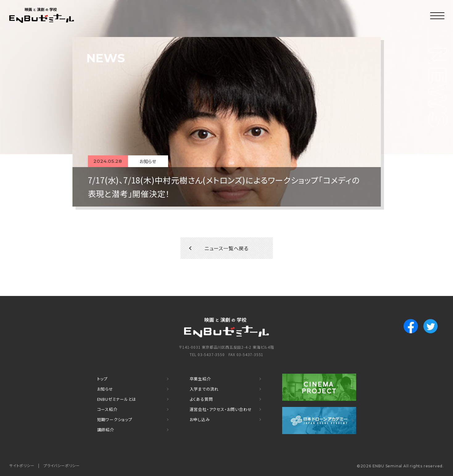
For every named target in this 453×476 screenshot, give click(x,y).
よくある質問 (201, 399)
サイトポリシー (22, 465)
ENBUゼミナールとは (117, 399)
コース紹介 (107, 409)
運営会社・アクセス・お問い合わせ (221, 409)
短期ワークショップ (115, 419)
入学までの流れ (204, 389)
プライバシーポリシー (62, 465)
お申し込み (200, 419)
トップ (102, 379)
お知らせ (105, 389)
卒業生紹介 (200, 379)
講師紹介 (106, 430)
